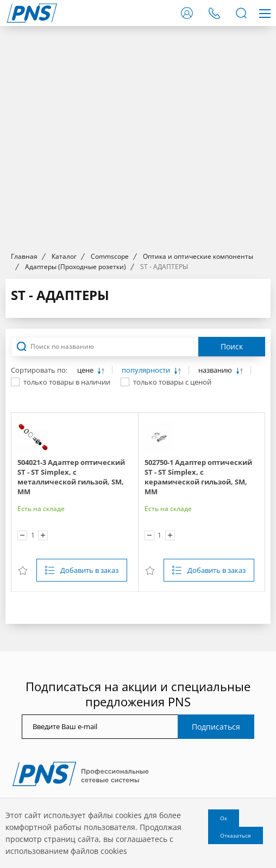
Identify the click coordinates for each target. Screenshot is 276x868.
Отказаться (236, 835)
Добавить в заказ (89, 570)
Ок (224, 818)
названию (216, 370)
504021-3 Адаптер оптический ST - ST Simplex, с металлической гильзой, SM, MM (71, 477)
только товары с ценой (172, 382)
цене (86, 370)
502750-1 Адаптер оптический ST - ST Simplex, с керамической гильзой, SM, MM (198, 477)
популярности (147, 370)
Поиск (232, 346)
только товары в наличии (67, 382)
